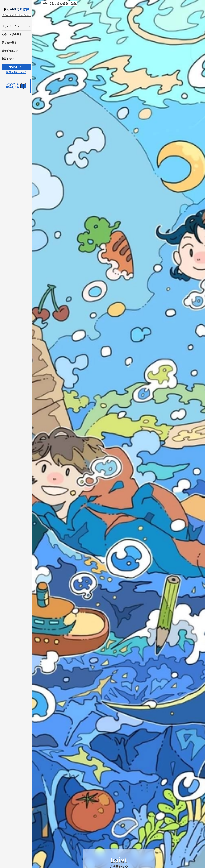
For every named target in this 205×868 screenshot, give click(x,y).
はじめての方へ (11, 26)
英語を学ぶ (8, 59)
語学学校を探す (11, 51)
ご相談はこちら (16, 67)
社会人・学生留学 (12, 34)
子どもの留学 (9, 43)
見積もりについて (16, 72)
